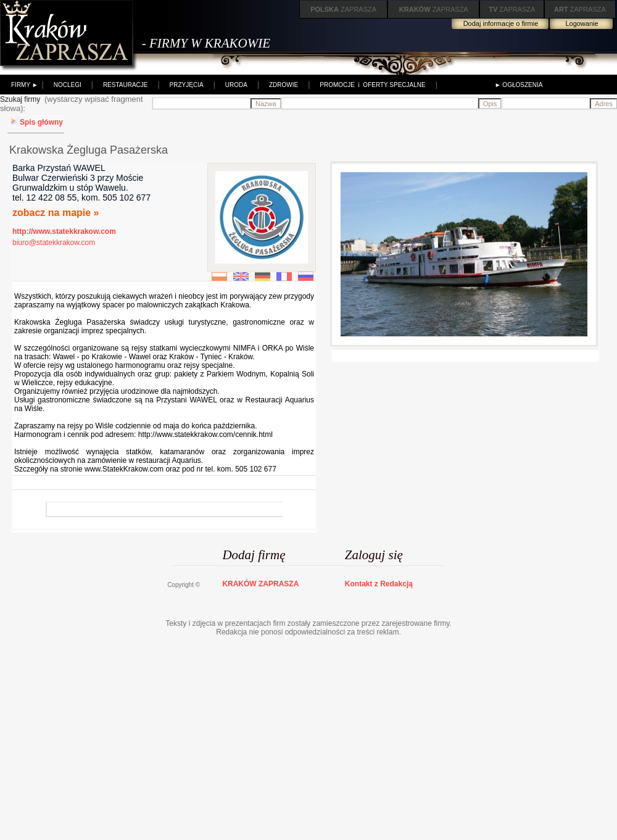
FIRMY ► (25, 85)
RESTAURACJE (126, 85)
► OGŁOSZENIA (519, 85)
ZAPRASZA (343, 9)
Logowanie (582, 23)
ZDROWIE (284, 85)
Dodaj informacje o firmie (501, 23)
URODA (236, 85)
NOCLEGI (68, 85)
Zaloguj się (374, 555)
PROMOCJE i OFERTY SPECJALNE (372, 85)
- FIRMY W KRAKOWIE (206, 43)
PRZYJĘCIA (187, 85)
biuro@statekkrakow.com (54, 243)
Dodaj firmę (254, 555)
